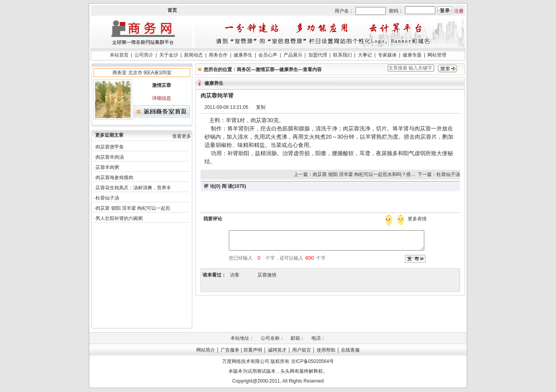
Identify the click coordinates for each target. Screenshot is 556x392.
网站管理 (437, 55)
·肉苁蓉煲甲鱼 (109, 147)
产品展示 (293, 55)
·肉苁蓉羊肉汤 (109, 157)
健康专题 (412, 55)
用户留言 (302, 350)
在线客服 (350, 350)
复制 (261, 107)
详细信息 (162, 98)
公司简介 (144, 55)
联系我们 (342, 55)
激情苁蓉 (265, 70)
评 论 (209, 186)
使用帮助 (326, 350)
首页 (172, 10)
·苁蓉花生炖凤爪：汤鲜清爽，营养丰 (133, 188)
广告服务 (230, 350)
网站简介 (206, 350)
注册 (459, 11)
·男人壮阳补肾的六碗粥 (119, 218)
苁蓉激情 (267, 275)
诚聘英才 (277, 350)
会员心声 (268, 55)
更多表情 (418, 219)
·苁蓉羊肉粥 (107, 167)
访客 (235, 275)
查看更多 (182, 136)
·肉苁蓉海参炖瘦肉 (114, 178)
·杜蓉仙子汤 (107, 198)
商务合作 (218, 55)
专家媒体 (387, 55)
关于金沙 (169, 55)
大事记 (365, 55)
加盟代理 (318, 55)
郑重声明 (253, 350)
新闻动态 (193, 55)
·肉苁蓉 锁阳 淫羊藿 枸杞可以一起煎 (132, 208)
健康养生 (243, 55)
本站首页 (119, 55)
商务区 (244, 70)
